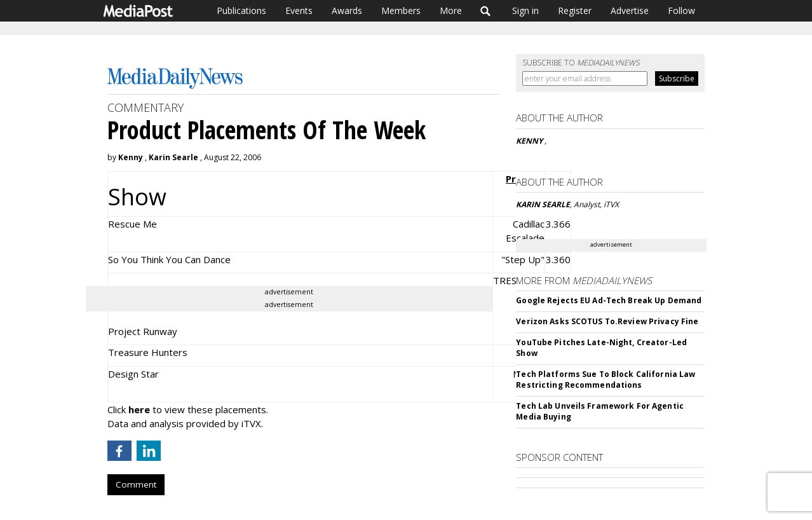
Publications (241, 10)
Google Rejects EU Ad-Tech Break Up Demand (609, 300)
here (139, 409)
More (451, 10)
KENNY (530, 141)
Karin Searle (173, 157)
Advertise (630, 10)
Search (486, 11)
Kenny (132, 157)
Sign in (525, 10)
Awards (347, 10)
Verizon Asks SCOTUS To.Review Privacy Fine (607, 321)
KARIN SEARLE (543, 204)
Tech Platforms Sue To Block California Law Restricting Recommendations (606, 380)
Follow (681, 10)
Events (299, 10)
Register (575, 10)
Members (401, 10)
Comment (136, 484)
